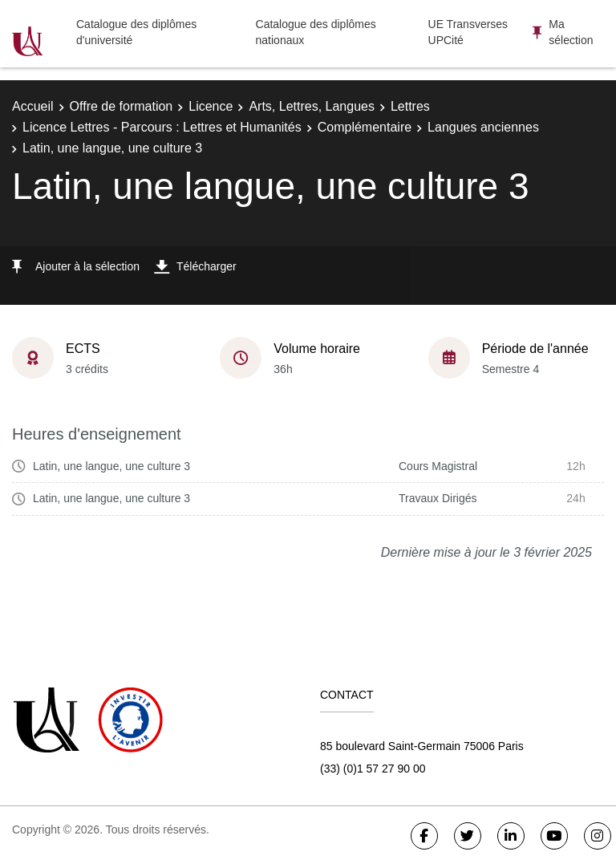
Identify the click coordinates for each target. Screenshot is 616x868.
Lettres (410, 106)
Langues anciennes (483, 127)
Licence (211, 106)
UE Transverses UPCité (468, 32)
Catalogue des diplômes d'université (136, 32)
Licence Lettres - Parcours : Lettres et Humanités (162, 127)
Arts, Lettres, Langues (312, 106)
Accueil (33, 106)
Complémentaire (365, 127)
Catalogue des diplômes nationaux (316, 32)
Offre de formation (122, 106)
